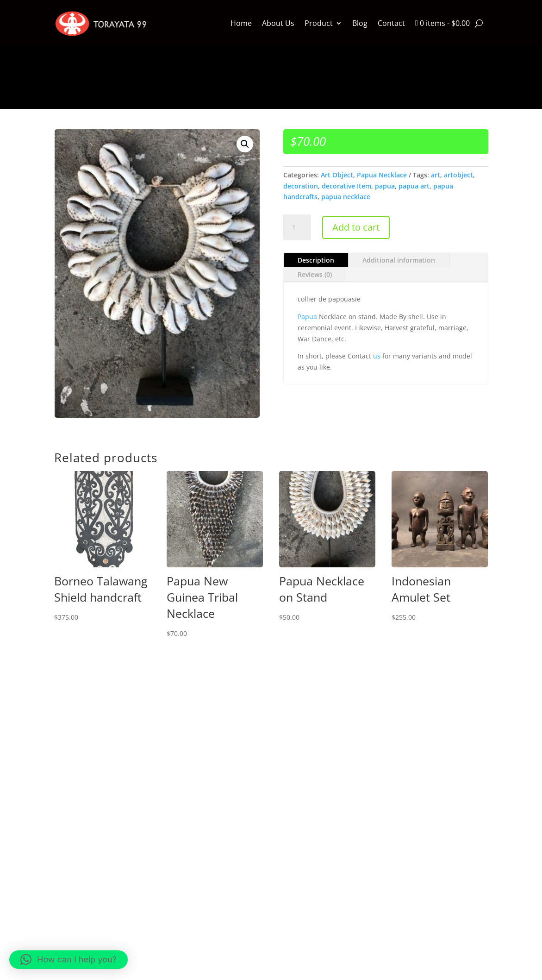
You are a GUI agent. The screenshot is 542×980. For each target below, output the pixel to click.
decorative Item (346, 186)
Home (241, 23)
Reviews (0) (315, 274)
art (436, 175)
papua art (414, 186)
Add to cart (356, 227)
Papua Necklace (382, 175)
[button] (245, 144)
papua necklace (346, 197)
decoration (301, 186)
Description (316, 260)
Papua (307, 317)
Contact (391, 23)
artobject (458, 175)
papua (385, 186)
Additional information (399, 260)
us (377, 356)
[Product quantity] (297, 227)
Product (319, 23)
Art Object (337, 175)
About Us (278, 23)
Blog (360, 23)
